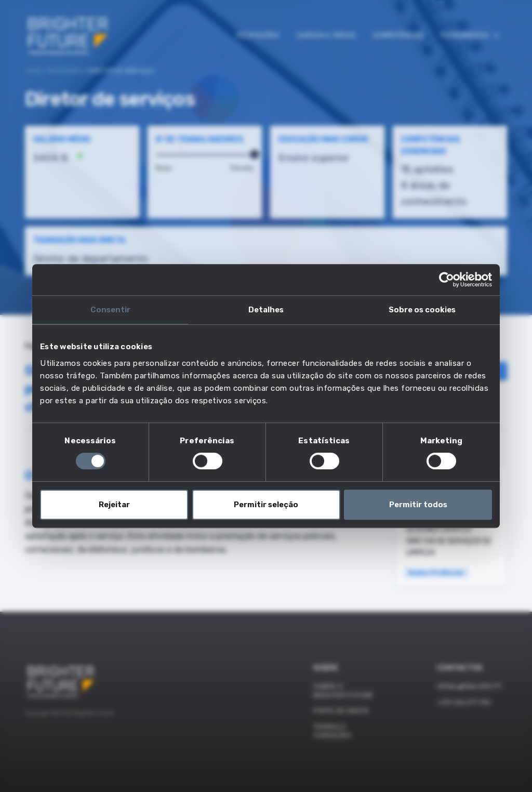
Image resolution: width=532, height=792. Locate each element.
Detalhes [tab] (266, 310)
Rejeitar (114, 505)
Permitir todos (418, 505)
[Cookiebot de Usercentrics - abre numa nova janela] (447, 280)
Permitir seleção (266, 505)
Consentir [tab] (110, 310)
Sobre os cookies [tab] (422, 310)
